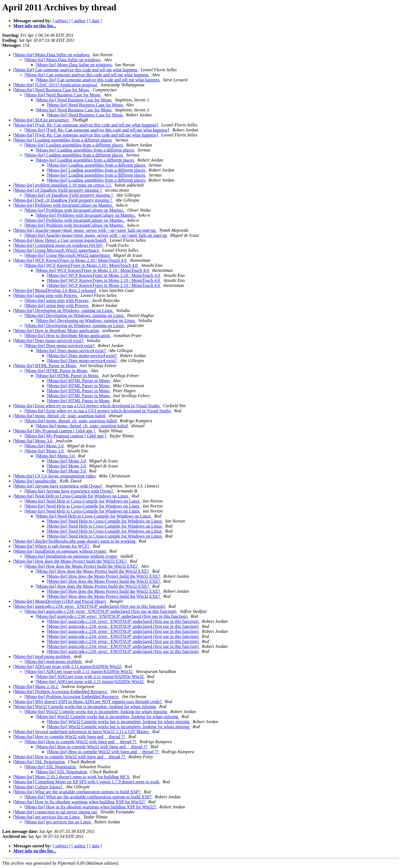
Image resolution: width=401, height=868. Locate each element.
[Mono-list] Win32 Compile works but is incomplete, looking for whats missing (85, 707)
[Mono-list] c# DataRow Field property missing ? (58, 190)
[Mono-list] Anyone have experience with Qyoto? (58, 486)
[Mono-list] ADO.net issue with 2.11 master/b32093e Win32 (68, 666)
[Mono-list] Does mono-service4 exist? (49, 341)
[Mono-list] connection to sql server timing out (56, 812)
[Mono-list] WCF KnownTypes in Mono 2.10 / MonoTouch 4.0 (70, 260)
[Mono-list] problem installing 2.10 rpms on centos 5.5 (63, 185)
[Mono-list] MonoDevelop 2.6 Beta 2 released (55, 290)
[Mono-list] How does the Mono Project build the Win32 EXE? (71, 561)
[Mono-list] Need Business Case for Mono (52, 90)
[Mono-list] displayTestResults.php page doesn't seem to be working (75, 541)
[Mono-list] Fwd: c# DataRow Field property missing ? (63, 200)
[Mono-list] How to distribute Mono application (57, 331)
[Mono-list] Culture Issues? (38, 787)
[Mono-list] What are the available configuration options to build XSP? (77, 792)
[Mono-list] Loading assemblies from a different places (63, 140)
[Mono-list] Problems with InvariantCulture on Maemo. (64, 205)
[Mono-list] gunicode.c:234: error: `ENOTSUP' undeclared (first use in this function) (90, 606)
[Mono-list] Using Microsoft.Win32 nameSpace (57, 250)
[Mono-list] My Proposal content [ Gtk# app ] (55, 431)
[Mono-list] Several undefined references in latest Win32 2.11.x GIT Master (82, 732)
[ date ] (95, 21)
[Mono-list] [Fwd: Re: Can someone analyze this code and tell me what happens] (86, 125)
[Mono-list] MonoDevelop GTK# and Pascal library (60, 601)
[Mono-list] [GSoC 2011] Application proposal (56, 85)
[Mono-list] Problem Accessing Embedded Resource (61, 692)
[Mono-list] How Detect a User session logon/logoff (60, 240)
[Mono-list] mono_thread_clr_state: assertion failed (60, 416)
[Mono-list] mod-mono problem (42, 656)
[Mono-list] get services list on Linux (47, 817)
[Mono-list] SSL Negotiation (40, 762)
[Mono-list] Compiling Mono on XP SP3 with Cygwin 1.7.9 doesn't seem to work (87, 782)
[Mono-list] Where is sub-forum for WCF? (52, 546)
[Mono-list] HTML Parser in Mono (45, 366)
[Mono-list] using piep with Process (46, 295)
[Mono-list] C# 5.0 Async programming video (55, 476)
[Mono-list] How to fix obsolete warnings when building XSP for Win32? (80, 802)
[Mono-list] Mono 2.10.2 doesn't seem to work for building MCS (72, 777)
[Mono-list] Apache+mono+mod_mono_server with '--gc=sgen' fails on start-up (85, 230)
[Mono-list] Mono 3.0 (33, 441)
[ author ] (80, 21)
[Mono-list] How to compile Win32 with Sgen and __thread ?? (70, 737)
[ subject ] (62, 21)
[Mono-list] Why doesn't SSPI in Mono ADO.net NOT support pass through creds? (88, 702)
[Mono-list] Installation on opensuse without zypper (60, 551)
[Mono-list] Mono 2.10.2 (36, 687)
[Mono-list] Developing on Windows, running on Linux (64, 310)
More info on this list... (35, 26)
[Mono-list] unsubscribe (35, 481)
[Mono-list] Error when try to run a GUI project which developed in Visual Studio (87, 406)
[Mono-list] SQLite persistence (42, 120)
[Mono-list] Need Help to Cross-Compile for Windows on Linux (71, 496)
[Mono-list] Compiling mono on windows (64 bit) (58, 245)
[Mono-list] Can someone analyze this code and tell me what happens (76, 70)
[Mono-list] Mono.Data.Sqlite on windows (52, 55)
